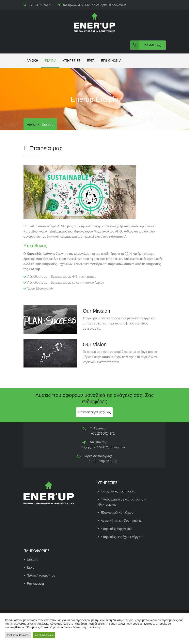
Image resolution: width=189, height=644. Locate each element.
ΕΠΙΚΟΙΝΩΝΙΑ (111, 61)
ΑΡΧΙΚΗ (32, 61)
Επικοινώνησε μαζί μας (94, 412)
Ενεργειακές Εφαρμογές (116, 491)
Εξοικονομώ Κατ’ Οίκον (115, 513)
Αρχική (32, 124)
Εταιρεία (31, 559)
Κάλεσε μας (146, 45)
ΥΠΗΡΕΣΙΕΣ (71, 61)
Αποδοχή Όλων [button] (44, 635)
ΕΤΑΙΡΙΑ (50, 61)
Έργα (29, 568)
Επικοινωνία (34, 584)
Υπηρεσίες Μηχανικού (115, 529)
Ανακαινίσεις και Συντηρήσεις (120, 521)
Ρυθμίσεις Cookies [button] (18, 635)
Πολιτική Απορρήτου (39, 576)
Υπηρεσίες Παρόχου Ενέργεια (120, 537)
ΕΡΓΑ (91, 61)
